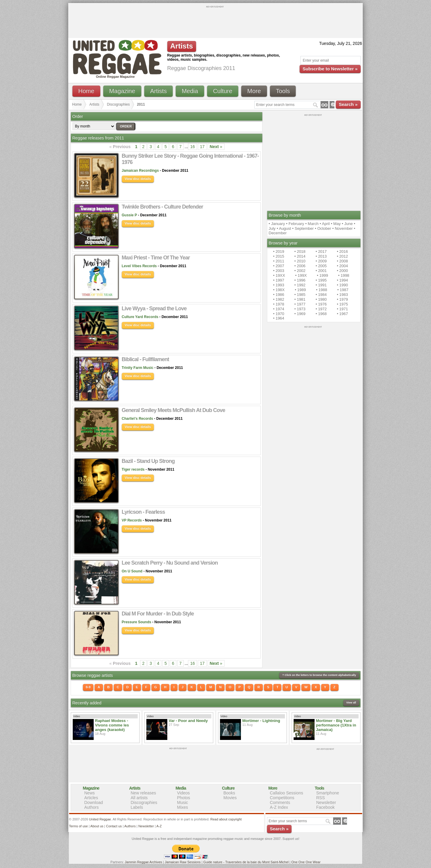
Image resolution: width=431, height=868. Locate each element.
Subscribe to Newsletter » (330, 69)
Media (190, 91)
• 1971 (342, 309)
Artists (159, 91)
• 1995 (321, 280)
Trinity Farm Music (138, 368)
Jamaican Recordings (140, 171)
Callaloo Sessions (287, 793)
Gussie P (129, 215)
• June (347, 224)
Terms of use (79, 826)
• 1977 (300, 304)
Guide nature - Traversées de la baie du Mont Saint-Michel (246, 862)
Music (183, 802)
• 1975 (342, 304)
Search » (348, 104)
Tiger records (133, 469)
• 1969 (300, 314)
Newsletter (326, 802)
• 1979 (342, 299)
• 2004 (342, 266)
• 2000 (342, 271)
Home (86, 91)
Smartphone (328, 793)
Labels (137, 807)
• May (336, 224)
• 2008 (342, 261)
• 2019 (279, 251)
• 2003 (279, 271)
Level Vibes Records (139, 266)
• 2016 (342, 251)
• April (325, 224)
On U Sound (132, 571)
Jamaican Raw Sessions (183, 862)
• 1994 (342, 280)
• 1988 (322, 290)
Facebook (325, 807)
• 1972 (321, 309)
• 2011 (279, 261)
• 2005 (321, 266)
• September (303, 228)
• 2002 (300, 271)
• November (342, 228)
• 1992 (300, 285)
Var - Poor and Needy (188, 721)
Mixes (183, 807)
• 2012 (342, 256)
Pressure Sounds (137, 622)
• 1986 (279, 295)
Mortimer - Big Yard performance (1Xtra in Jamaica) (336, 725)
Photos (184, 798)
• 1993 (279, 285)
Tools (283, 91)
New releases (144, 793)
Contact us (114, 826)
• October (323, 228)
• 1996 (300, 280)
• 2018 (300, 251)
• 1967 (342, 314)
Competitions (282, 798)
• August (284, 228)
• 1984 (321, 295)
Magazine (122, 91)
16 (192, 147)
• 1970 (279, 314)
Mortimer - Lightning (261, 721)
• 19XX (279, 275)
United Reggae (100, 819)
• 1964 (279, 318)
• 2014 (300, 256)
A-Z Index (279, 807)
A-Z (159, 826)
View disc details (138, 179)
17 (202, 147)
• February (295, 224)
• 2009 (321, 261)
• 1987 (343, 290)
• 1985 (300, 295)
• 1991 (321, 285)
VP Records (132, 520)
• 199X (301, 275)
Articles (91, 798)
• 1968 (321, 314)
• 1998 (344, 275)
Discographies (118, 104)
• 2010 (300, 261)
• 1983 (342, 295)
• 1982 (279, 299)
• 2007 (279, 266)
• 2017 (321, 251)
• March (312, 224)
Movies (230, 798)
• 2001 (321, 271)
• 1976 (321, 304)
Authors (92, 807)
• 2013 (321, 256)
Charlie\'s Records (138, 419)
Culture (223, 91)
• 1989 (300, 290)
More (254, 91)
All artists (139, 798)
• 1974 (279, 309)
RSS (321, 798)
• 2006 (300, 266)
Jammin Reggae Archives (144, 862)
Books (229, 793)
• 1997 (279, 280)
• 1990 (342, 285)
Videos (184, 793)
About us (97, 826)
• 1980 (321, 299)
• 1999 (323, 275)
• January (277, 224)
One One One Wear (306, 862)
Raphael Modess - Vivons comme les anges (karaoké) (112, 725)
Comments (280, 802)
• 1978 (279, 304)
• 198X (279, 290)
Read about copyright (226, 819)
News (90, 793)
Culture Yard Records (140, 317)
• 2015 (279, 256)
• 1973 (300, 309)
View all (351, 703)
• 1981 (300, 299)
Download (94, 802)
